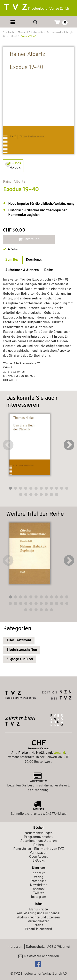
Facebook (38, 889)
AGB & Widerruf (59, 947)
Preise (38, 925)
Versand (59, 753)
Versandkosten (39, 922)
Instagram (38, 897)
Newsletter (38, 885)
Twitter (39, 893)
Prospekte (38, 881)
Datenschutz (35, 947)
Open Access (38, 857)
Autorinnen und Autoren (38, 841)
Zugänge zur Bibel (20, 659)
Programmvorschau (38, 837)
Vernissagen (38, 853)
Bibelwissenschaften (22, 650)
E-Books (39, 861)
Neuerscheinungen (39, 833)
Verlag (38, 877)
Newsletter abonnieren (39, 956)
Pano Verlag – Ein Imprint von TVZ (39, 849)
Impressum (15, 947)
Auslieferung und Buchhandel (39, 914)
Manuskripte (38, 910)
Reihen (38, 845)
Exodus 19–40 (28, 36)
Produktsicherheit (38, 929)
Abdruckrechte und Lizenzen (38, 918)
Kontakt (39, 873)
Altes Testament (19, 641)
